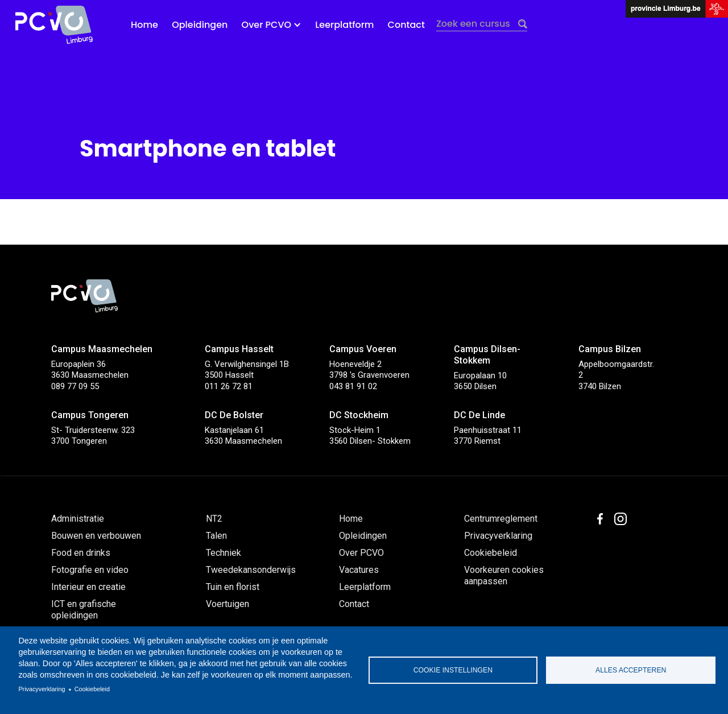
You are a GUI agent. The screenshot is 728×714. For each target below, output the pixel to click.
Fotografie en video (90, 570)
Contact (406, 25)
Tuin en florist (233, 587)
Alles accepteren (631, 670)
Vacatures (359, 570)
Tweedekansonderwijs (251, 570)
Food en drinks (81, 553)
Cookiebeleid (92, 689)
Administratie (78, 519)
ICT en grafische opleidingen (84, 610)
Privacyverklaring (42, 689)
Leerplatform (344, 25)
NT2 (214, 519)
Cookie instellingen (453, 670)
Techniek (224, 553)
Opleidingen (200, 25)
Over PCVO (361, 553)
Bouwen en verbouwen (96, 536)
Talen (216, 536)
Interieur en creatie (88, 587)
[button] (272, 25)
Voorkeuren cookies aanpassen (504, 575)
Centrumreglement (501, 519)
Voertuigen (227, 604)
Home (144, 25)
